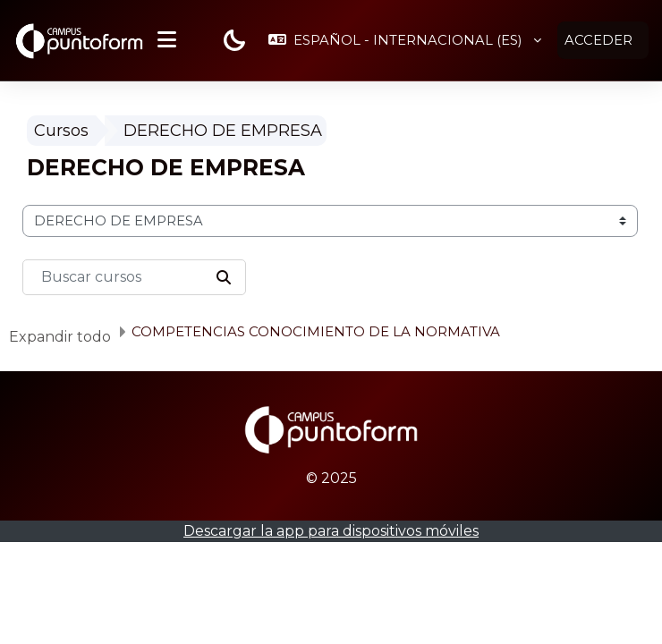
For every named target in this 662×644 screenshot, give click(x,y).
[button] (405, 40)
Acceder (598, 40)
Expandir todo (60, 337)
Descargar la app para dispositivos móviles (331, 531)
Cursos (61, 131)
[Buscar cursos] (134, 277)
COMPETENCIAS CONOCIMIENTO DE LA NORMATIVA (316, 331)
